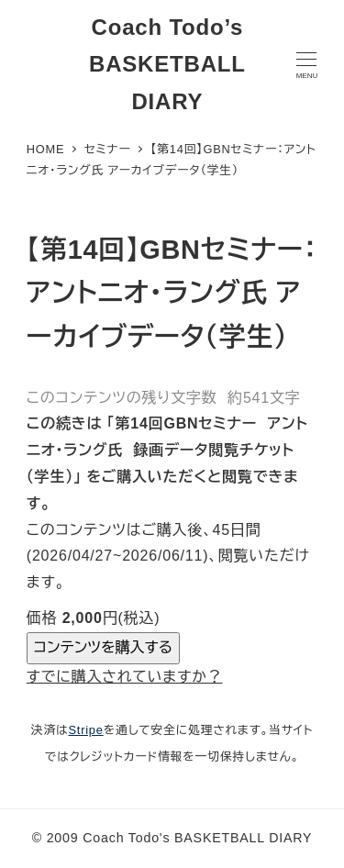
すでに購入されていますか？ (125, 677)
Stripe (85, 730)
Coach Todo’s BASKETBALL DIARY (167, 65)
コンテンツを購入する (103, 647)
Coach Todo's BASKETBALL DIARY (197, 838)
